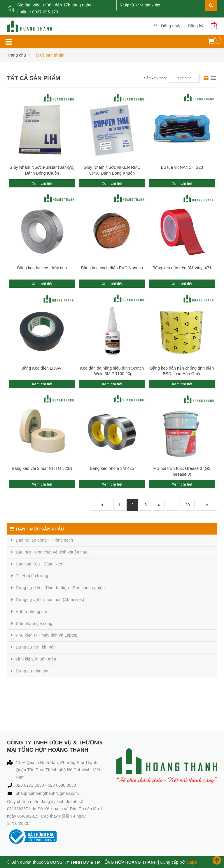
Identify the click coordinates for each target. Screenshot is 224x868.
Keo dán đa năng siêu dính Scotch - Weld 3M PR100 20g (112, 371)
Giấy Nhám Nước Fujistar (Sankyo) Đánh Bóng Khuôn (42, 170)
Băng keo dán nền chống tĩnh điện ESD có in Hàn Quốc (182, 371)
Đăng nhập (171, 26)
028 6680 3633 (62, 785)
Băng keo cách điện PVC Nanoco (112, 268)
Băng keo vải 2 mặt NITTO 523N (42, 468)
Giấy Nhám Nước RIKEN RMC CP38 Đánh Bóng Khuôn (112, 170)
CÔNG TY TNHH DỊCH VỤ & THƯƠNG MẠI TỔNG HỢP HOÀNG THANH (85, 693)
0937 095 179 (45, 12)
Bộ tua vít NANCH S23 (182, 167)
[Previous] (101, 505)
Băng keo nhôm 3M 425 (112, 468)
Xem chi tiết (42, 183)
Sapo (192, 862)
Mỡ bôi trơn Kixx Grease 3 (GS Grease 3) (182, 471)
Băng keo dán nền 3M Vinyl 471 (182, 268)
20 (188, 505)
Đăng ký (196, 26)
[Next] (206, 505)
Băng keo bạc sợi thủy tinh (42, 268)
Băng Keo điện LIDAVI (42, 368)
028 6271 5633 (30, 785)
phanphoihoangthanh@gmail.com (47, 793)
